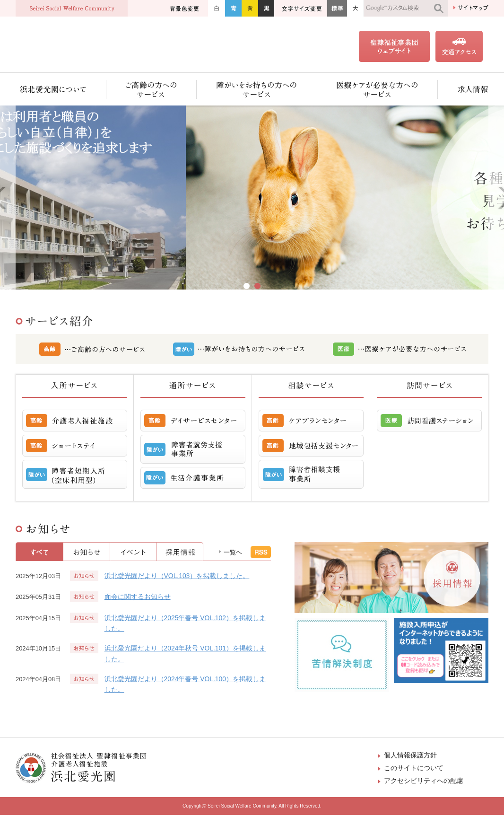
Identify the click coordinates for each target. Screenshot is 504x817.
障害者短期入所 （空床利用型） (75, 476)
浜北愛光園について (61, 91)
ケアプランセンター (311, 422)
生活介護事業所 (193, 480)
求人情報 (463, 91)
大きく (356, 8)
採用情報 (180, 553)
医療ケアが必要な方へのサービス (378, 91)
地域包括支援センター (311, 448)
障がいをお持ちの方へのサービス (257, 91)
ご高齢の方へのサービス (152, 91)
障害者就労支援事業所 (193, 451)
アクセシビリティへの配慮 (424, 782)
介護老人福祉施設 (75, 422)
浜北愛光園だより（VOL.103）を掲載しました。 (177, 578)
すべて (39, 553)
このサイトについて (414, 770)
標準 (337, 8)
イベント (134, 553)
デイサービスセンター (193, 422)
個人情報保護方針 (410, 757)
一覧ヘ (233, 554)
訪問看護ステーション (429, 422)
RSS (261, 554)
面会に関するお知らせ (138, 598)
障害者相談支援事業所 (311, 476)
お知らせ (87, 553)
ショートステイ (75, 448)
